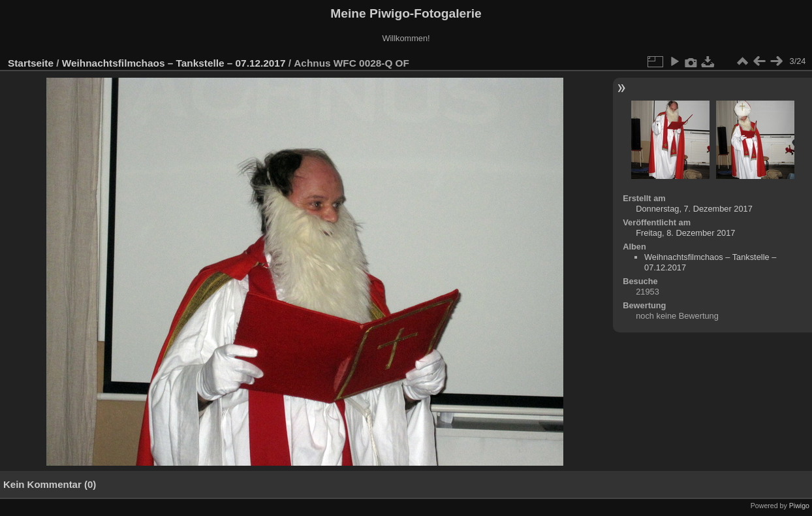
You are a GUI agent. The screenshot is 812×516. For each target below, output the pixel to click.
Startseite (31, 63)
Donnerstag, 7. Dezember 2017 (694, 209)
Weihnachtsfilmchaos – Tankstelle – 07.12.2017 (174, 63)
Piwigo (799, 506)
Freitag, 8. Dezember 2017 (685, 233)
